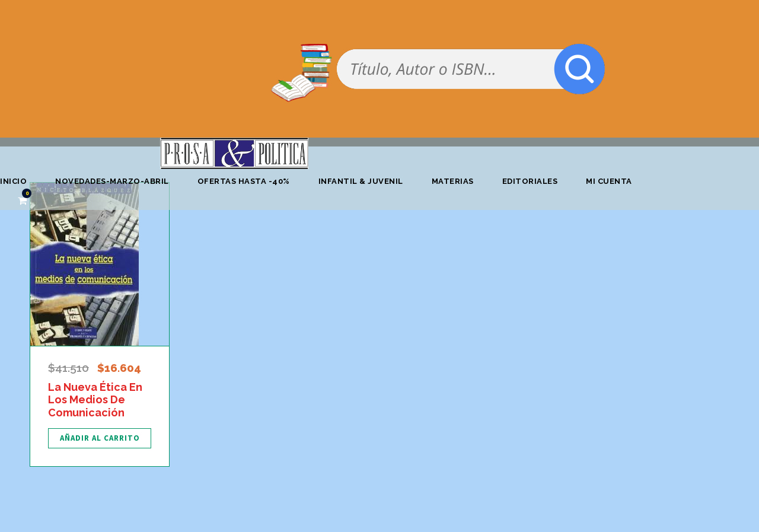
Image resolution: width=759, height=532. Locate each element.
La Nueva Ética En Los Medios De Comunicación (95, 400)
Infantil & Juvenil (361, 181)
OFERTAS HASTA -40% (244, 181)
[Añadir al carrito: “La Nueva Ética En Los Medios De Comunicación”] (100, 438)
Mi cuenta (609, 181)
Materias (453, 181)
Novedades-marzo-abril (112, 181)
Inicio (13, 181)
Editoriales (530, 181)
